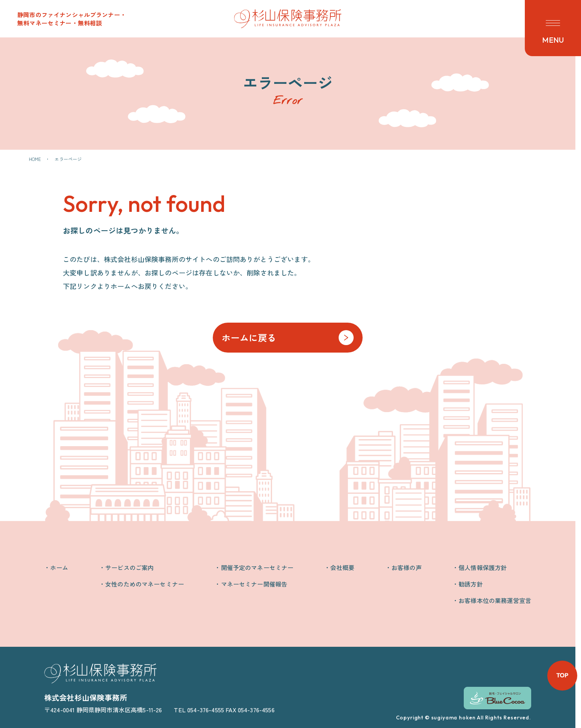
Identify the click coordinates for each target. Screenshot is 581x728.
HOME (35, 159)
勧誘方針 (471, 584)
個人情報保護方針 (483, 567)
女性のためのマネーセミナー (145, 584)
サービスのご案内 (129, 567)
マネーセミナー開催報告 (254, 584)
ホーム (59, 567)
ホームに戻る (249, 337)
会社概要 (343, 567)
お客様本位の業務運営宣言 (495, 600)
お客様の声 (407, 567)
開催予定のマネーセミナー (257, 567)
